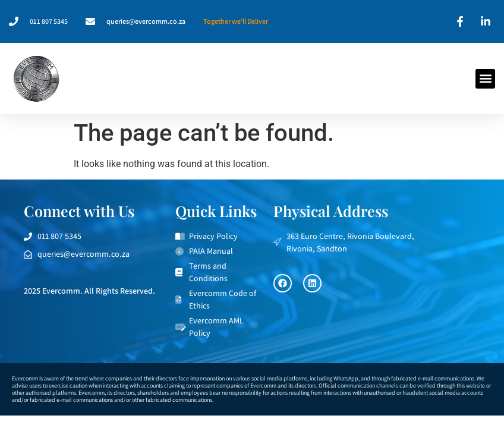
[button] (485, 79)
